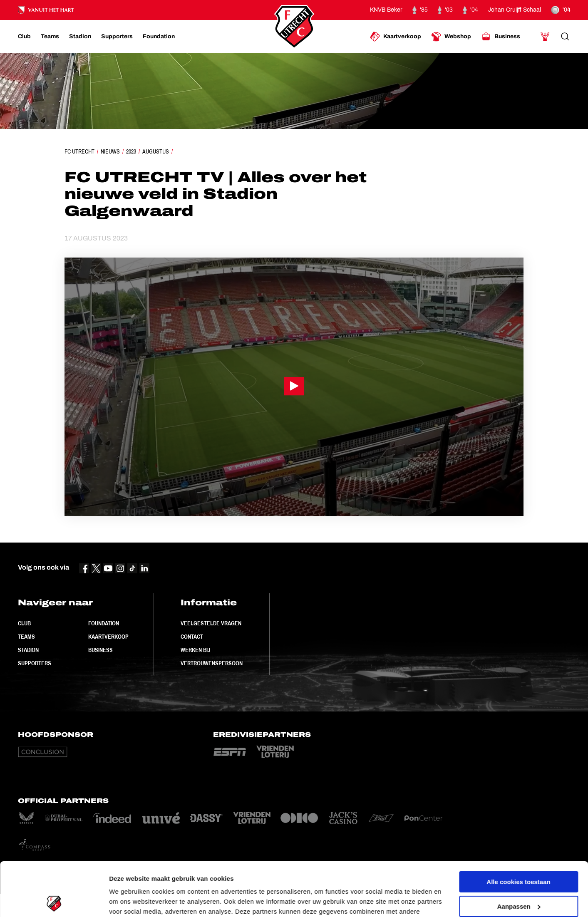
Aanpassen (519, 852)
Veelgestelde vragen (211, 623)
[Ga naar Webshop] (451, 37)
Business (100, 650)
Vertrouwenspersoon (212, 663)
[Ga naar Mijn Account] (545, 37)
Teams (26, 637)
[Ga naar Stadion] (80, 37)
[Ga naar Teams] (50, 37)
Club (24, 623)
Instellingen (127, 901)
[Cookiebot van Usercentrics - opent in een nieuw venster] (54, 901)
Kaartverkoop (108, 637)
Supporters (35, 663)
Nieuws (110, 151)
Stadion (28, 650)
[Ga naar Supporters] (117, 37)
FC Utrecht (79, 151)
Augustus (156, 151)
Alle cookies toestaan (518, 828)
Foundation (104, 623)
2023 (131, 151)
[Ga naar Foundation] (159, 37)
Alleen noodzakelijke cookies (519, 877)
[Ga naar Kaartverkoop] (396, 37)
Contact (192, 637)
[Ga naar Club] (24, 37)
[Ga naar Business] (501, 37)
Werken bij (195, 650)
